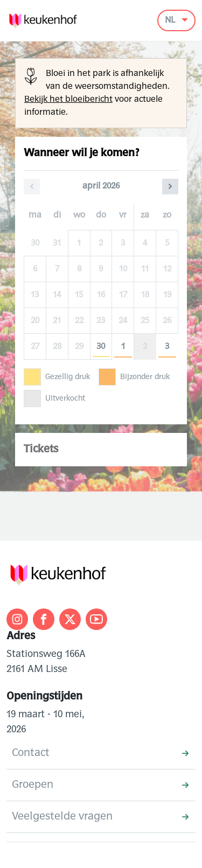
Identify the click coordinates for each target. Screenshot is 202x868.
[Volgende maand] (170, 187)
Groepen (100, 785)
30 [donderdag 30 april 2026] (101, 347)
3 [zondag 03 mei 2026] (167, 347)
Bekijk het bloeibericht (68, 100)
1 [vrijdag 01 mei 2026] (123, 347)
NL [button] (171, 20)
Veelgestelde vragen (100, 817)
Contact (100, 753)
